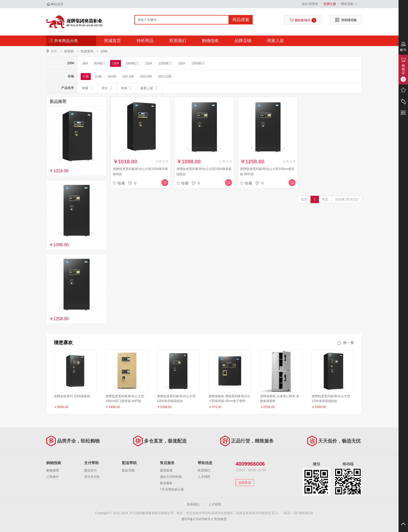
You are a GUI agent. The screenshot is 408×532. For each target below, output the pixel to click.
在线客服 (245, 483)
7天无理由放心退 (172, 489)
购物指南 (210, 41)
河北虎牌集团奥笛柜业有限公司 (74, 22)
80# (85, 63)
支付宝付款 (92, 477)
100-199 (128, 77)
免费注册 (330, 4)
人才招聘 (204, 477)
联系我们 (178, 41)
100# (104, 51)
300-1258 (165, 77)
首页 (54, 51)
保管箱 (69, 51)
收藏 (119, 183)
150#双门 (198, 63)
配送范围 (128, 470)
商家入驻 (276, 41)
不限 (86, 77)
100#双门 (132, 63)
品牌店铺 (243, 41)
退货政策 (166, 470)
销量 (88, 88)
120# (148, 63)
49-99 (112, 77)
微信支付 (90, 470)
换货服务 (166, 483)
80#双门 (100, 63)
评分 (107, 88)
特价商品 (145, 41)
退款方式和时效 (171, 477)
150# (182, 63)
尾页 (325, 199)
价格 (127, 88)
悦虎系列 (87, 51)
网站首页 (57, 4)
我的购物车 (303, 20)
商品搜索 (241, 20)
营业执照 (220, 519)
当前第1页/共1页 (347, 199)
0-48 (98, 77)
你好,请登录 (310, 4)
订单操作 (53, 477)
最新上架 (149, 88)
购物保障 (53, 470)
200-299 (146, 77)
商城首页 (113, 41)
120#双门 (165, 63)
